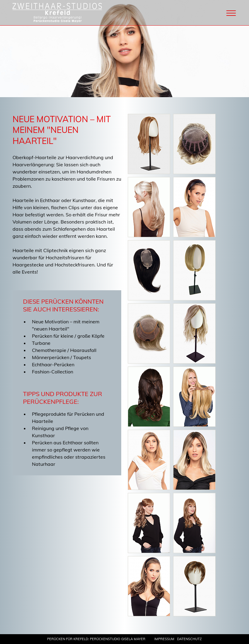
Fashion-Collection (53, 372)
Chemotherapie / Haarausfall (64, 350)
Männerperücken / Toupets (62, 357)
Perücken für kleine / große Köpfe (68, 336)
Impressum (164, 639)
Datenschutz (189, 639)
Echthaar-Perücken (53, 364)
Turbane (41, 343)
